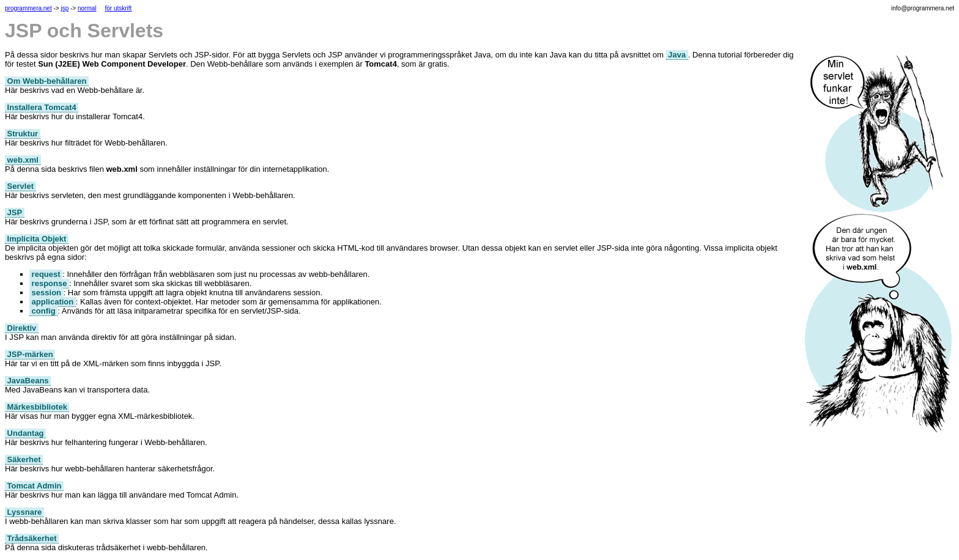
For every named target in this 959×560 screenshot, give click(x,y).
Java (677, 55)
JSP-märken (30, 354)
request (46, 274)
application (53, 302)
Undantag (25, 433)
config (43, 311)
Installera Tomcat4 (42, 107)
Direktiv (22, 328)
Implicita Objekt (37, 239)
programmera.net (28, 8)
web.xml (23, 160)
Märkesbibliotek (37, 407)
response (49, 283)
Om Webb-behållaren (47, 81)
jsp (65, 8)
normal (87, 8)
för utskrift (118, 8)
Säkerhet (24, 459)
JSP (15, 212)
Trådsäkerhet (32, 538)
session (46, 293)
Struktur (23, 134)
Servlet (20, 186)
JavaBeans (28, 381)
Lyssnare (24, 512)
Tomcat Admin (34, 486)
